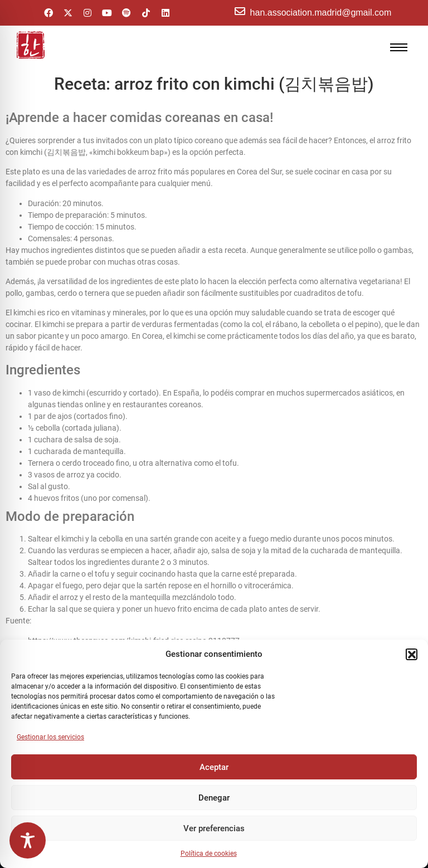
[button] (411, 654)
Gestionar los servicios (50, 737)
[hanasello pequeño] (31, 45)
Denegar (214, 798)
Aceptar (214, 767)
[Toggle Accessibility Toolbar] (28, 840)
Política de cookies (209, 854)
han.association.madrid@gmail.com (321, 13)
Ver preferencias (214, 828)
